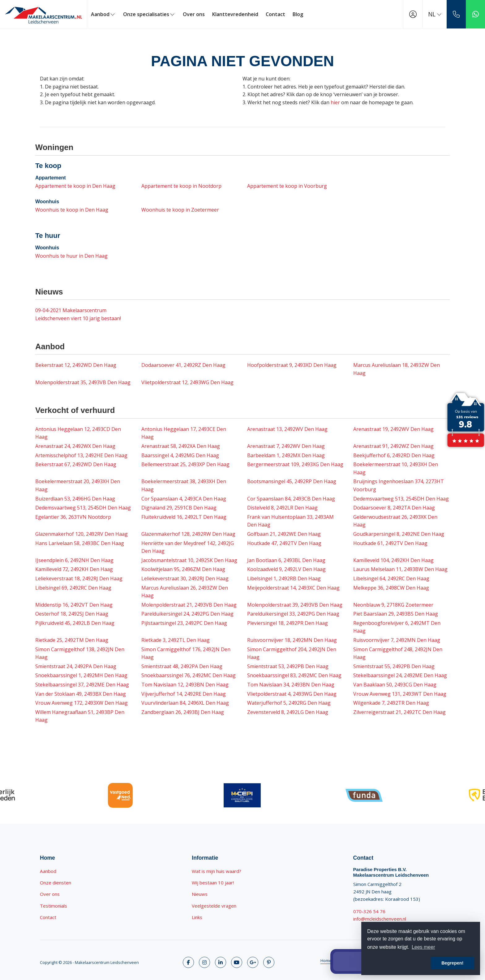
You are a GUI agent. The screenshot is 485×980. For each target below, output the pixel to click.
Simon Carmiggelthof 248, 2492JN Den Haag (398, 653)
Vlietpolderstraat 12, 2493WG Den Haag (187, 382)
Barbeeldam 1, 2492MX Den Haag (286, 455)
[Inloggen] (413, 14)
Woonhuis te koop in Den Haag (72, 210)
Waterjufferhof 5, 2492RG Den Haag (289, 703)
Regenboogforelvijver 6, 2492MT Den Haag (397, 627)
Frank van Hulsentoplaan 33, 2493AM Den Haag (290, 521)
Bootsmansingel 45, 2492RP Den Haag (292, 481)
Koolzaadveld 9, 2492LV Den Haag (286, 569)
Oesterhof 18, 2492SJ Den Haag (72, 614)
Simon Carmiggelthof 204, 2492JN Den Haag (292, 653)
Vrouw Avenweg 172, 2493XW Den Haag (82, 703)
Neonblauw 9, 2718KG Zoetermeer (393, 605)
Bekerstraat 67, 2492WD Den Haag (76, 464)
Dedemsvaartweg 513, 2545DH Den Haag (401, 499)
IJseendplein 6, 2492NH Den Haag (74, 560)
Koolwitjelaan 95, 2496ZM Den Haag (183, 569)
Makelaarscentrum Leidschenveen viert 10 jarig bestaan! (78, 314)
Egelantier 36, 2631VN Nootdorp (73, 517)
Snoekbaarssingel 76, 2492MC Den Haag (189, 675)
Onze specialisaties (149, 14)
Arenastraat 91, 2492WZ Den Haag (393, 446)
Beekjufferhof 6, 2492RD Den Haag (394, 455)
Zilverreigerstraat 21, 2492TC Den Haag (399, 712)
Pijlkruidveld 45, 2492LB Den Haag (75, 623)
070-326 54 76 (369, 911)
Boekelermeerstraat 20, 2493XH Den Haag (78, 485)
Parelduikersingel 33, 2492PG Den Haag (293, 614)
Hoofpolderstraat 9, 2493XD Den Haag (292, 365)
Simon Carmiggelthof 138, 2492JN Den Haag (80, 653)
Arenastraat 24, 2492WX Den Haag (75, 446)
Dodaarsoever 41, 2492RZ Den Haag (183, 365)
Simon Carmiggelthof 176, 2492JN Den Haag (186, 653)
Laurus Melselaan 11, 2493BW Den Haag (400, 569)
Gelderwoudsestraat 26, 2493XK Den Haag (395, 521)
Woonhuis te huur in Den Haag (71, 256)
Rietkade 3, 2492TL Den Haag (176, 640)
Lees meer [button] (423, 947)
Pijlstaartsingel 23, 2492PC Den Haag (184, 623)
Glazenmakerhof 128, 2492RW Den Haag (188, 534)
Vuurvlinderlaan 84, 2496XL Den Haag (185, 703)
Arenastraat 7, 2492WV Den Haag (286, 446)
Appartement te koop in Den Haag (75, 186)
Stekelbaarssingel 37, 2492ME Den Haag (82, 685)
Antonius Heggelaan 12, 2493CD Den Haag (78, 433)
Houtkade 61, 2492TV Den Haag (390, 543)
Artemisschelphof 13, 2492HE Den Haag (81, 455)
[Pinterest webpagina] (269, 962)
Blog (298, 14)
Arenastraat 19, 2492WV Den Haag (393, 429)
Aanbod (103, 14)
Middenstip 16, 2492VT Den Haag (74, 605)
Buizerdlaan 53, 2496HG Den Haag (75, 499)
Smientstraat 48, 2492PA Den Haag (182, 666)
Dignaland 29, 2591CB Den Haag (179, 508)
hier (335, 102)
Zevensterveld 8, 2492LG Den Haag (288, 712)
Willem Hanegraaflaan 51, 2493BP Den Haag (80, 716)
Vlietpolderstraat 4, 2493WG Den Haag (292, 694)
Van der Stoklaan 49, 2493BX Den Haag (81, 694)
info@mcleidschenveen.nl (380, 919)
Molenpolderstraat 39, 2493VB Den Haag (295, 605)
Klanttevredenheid (235, 14)
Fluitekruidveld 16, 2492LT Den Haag (184, 517)
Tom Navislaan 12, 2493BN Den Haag (185, 685)
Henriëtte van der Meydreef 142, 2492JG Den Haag (188, 547)
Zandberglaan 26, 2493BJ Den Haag (183, 712)
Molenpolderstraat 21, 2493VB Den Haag (189, 605)
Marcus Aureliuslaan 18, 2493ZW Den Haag (397, 369)
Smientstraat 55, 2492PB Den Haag (394, 666)
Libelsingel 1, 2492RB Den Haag (284, 578)
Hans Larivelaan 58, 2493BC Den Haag (80, 543)
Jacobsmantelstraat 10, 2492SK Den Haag (189, 560)
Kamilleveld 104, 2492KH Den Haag (393, 560)
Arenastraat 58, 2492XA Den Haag (181, 446)
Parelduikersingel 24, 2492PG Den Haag (187, 614)
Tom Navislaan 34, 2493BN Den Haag (291, 685)
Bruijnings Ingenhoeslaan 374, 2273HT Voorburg (399, 485)
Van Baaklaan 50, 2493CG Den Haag (395, 685)
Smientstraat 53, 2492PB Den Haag (288, 666)
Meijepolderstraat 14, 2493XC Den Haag (293, 588)
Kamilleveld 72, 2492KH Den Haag (74, 569)
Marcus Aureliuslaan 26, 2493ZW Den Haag (185, 592)
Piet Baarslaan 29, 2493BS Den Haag (396, 614)
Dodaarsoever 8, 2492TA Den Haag (394, 508)
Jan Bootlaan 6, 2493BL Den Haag (286, 560)
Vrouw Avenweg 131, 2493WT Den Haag (400, 694)
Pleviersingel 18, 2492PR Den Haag (288, 623)
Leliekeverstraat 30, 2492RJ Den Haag (185, 578)
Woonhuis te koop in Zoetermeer (180, 210)
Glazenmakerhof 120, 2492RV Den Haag (82, 534)
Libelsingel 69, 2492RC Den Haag (73, 588)
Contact (275, 14)
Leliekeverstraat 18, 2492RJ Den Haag (79, 578)
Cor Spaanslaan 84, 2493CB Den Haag (291, 499)
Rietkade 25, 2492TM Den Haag (72, 640)
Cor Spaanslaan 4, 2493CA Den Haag (184, 499)
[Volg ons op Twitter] (204, 962)
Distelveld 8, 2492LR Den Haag (282, 508)
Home (326, 961)
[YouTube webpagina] (237, 962)
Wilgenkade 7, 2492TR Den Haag (391, 703)
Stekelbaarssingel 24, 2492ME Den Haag (400, 675)
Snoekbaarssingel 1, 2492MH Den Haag (81, 675)
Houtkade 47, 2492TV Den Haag (284, 543)
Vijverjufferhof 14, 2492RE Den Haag (184, 694)
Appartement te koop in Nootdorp (181, 186)
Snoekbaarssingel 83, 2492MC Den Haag (294, 675)
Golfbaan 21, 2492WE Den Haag (284, 534)
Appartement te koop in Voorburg (287, 186)
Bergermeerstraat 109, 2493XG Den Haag (295, 464)
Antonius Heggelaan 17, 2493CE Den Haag (184, 433)
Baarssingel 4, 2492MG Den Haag (180, 455)
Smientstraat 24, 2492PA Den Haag (76, 666)
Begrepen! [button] (452, 963)
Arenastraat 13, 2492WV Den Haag (287, 429)
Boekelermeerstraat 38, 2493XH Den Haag (184, 485)
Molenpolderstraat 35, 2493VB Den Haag (83, 382)
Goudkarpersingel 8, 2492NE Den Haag (399, 534)
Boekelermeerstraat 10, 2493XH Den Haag (396, 468)
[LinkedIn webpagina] (221, 962)
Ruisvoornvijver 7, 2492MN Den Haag (397, 640)
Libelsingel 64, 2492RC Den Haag (391, 578)
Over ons (194, 14)
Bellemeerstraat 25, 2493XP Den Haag (185, 464)
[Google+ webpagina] (253, 962)
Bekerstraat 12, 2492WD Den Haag (76, 365)
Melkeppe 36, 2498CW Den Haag (391, 588)
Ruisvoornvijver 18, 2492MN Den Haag (292, 640)
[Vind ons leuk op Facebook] (188, 962)
